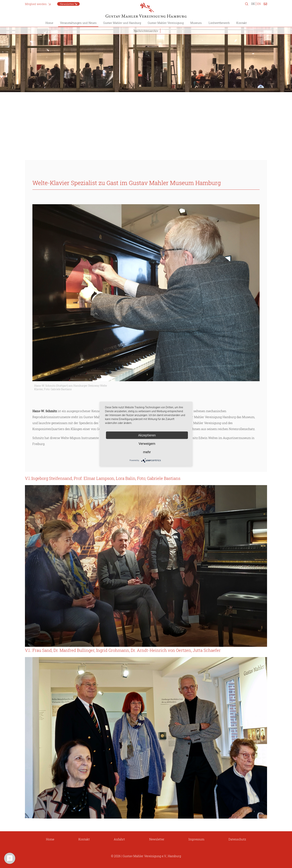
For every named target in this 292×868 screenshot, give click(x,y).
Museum (196, 23)
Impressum (196, 839)
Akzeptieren (147, 435)
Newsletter (67, 4)
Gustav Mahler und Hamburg (122, 23)
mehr (147, 452)
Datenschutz (237, 839)
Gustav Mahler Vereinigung (166, 23)
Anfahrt (119, 839)
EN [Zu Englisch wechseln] (259, 4)
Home (49, 23)
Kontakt (242, 23)
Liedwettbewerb (219, 23)
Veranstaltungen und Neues (78, 23)
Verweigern (147, 444)
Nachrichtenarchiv (146, 31)
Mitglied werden (36, 4)
